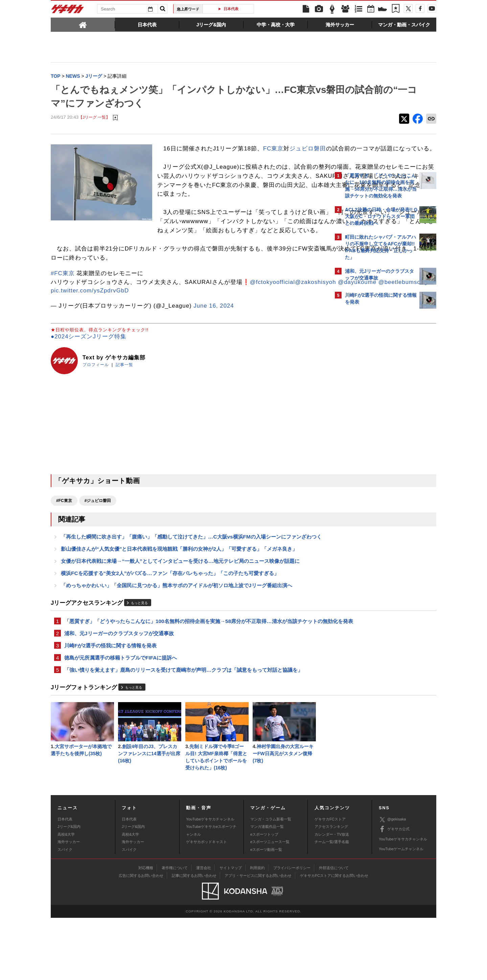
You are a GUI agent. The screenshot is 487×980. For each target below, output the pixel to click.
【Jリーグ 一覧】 (94, 118)
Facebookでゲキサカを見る (373, 428)
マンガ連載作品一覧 (267, 889)
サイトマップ (231, 930)
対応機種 (146, 930)
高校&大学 (66, 897)
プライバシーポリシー (292, 930)
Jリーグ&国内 (69, 889)
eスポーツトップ (264, 897)
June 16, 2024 (214, 342)
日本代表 (231, 9)
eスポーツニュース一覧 (270, 904)
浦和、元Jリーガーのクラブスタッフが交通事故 (119, 690)
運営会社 (204, 930)
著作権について (175, 930)
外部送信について (334, 930)
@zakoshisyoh (124, 318)
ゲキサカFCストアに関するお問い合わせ (334, 938)
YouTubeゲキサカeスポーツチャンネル (211, 892)
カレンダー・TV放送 (332, 897)
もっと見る (139, 651)
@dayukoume (166, 318)
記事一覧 (124, 401)
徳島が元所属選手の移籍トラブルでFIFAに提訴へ (121, 716)
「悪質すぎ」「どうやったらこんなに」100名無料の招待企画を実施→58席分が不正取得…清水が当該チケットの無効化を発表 (191, 674)
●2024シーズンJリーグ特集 (89, 373)
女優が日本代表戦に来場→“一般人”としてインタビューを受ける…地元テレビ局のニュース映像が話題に (180, 608)
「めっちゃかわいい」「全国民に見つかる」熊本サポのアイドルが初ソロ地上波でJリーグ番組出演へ (177, 633)
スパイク (65, 911)
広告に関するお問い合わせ (141, 938)
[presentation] (83, 24)
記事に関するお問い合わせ (194, 938)
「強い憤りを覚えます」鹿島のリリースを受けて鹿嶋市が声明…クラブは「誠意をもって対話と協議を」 (183, 729)
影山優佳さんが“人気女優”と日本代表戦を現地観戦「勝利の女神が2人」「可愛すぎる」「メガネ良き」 (179, 595)
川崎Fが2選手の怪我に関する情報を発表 (110, 703)
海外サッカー (69, 904)
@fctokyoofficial (81, 318)
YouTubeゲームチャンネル (401, 911)
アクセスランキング (331, 889)
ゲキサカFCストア (330, 881)
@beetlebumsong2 (213, 318)
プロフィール (96, 401)
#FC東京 (63, 301)
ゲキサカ (68, 11)
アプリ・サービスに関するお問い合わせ (258, 938)
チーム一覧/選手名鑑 (332, 904)
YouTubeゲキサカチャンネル (210, 881)
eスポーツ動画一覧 (266, 911)
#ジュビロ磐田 (98, 537)
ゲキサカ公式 (394, 891)
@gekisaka (392, 881)
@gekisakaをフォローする (372, 414)
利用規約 (257, 930)
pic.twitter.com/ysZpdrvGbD (90, 327)
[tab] (83, 24)
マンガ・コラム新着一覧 (271, 881)
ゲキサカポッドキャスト (206, 904)
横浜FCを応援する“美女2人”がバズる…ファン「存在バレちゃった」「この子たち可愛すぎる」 (170, 620)
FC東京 (273, 149)
